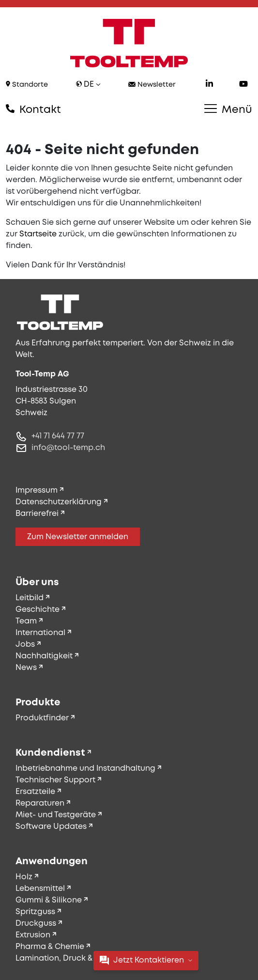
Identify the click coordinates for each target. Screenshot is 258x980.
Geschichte (38, 610)
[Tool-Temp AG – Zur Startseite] (129, 43)
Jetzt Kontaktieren (146, 960)
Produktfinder (42, 718)
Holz (24, 877)
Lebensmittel (40, 889)
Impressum (37, 490)
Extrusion (33, 935)
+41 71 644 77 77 (58, 436)
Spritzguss (35, 912)
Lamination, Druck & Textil (64, 958)
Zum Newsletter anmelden (78, 537)
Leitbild (30, 598)
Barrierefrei (37, 514)
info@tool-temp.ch (68, 448)
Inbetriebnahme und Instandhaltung (85, 769)
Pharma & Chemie (50, 947)
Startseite (38, 234)
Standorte (27, 85)
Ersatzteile (35, 792)
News (26, 668)
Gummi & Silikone (49, 900)
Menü (228, 109)
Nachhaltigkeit (44, 656)
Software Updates (51, 827)
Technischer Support (55, 780)
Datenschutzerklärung (59, 502)
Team (26, 621)
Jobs (25, 645)
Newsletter (152, 85)
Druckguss (36, 924)
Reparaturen (40, 803)
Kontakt (33, 109)
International (40, 633)
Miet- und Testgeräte (56, 815)
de (88, 85)
